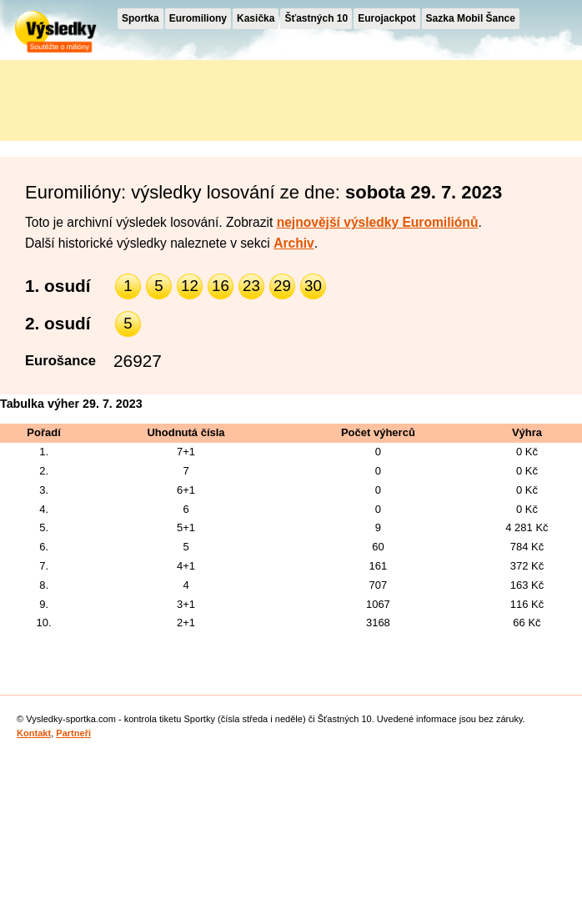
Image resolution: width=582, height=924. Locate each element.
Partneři (73, 733)
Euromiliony (198, 18)
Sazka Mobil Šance (471, 18)
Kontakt (34, 733)
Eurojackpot (386, 18)
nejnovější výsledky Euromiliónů (378, 222)
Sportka (140, 18)
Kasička (256, 18)
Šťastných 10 (316, 18)
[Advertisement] (150, 98)
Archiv (294, 243)
